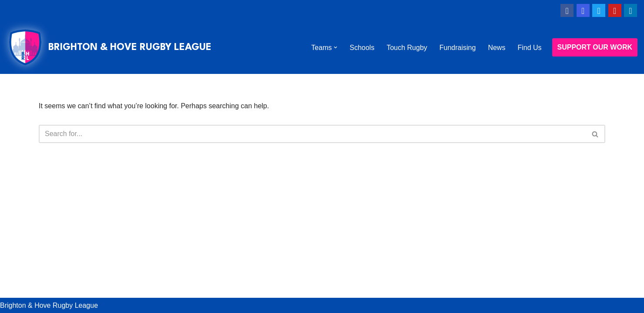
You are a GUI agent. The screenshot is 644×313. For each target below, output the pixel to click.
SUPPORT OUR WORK (595, 47)
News (496, 48)
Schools (362, 48)
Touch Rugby (407, 48)
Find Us (529, 48)
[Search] (312, 134)
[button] (335, 47)
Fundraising (458, 48)
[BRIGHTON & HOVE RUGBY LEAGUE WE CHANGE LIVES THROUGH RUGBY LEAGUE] (109, 47)
